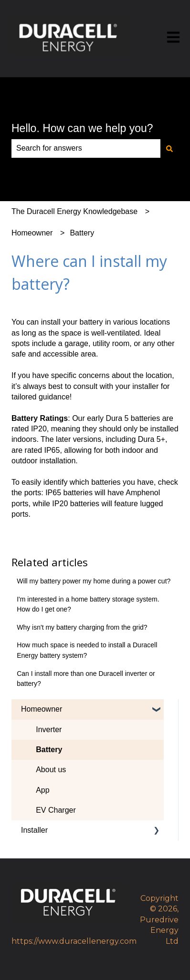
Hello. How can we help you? (82, 128)
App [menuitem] (42, 790)
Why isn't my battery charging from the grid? (82, 627)
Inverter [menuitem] (49, 730)
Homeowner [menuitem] (42, 709)
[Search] (169, 148)
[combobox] (86, 148)
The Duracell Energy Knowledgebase (74, 211)
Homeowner (32, 233)
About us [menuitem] (51, 770)
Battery (82, 233)
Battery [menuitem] (49, 750)
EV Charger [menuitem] (56, 810)
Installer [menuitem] (34, 830)
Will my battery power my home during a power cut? (94, 581)
